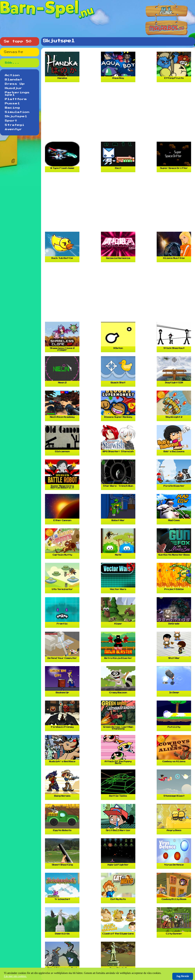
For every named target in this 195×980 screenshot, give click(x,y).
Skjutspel (16, 116)
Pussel (12, 104)
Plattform (16, 99)
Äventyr (13, 129)
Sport (11, 121)
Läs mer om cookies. (15, 976)
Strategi (15, 125)
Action (12, 75)
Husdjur (14, 88)
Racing (12, 108)
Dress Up (15, 84)
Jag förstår (183, 976)
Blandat (14, 80)
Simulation (17, 112)
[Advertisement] (119, 113)
